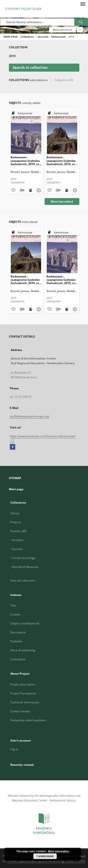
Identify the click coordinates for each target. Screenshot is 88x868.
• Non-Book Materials (25, 567)
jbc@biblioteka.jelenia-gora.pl (30, 416)
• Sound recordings (23, 558)
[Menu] (83, 4)
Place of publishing (23, 650)
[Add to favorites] (13, 190)
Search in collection (30, 67)
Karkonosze (59, 37)
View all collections (23, 581)
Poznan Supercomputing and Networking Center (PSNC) (46, 861)
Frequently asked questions (29, 720)
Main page (16, 489)
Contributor (18, 659)
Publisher (17, 641)
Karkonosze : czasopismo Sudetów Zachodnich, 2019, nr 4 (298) (26, 161)
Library (15, 513)
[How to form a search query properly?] (80, 30)
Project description (23, 684)
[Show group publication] (26, 113)
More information (58, 851)
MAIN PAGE (11, 37)
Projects (16, 522)
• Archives (17, 540)
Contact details (20, 711)
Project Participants (23, 693)
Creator (15, 614)
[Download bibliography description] (22, 190)
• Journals (43, 37)
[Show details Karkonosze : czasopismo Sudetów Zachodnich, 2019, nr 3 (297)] (74, 190)
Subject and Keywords (25, 623)
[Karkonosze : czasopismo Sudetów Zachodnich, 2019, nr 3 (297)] (62, 132)
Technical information (25, 702)
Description (18, 632)
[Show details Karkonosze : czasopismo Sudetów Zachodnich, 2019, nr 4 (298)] (38, 190)
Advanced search (63, 30)
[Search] (81, 22)
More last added (62, 202)
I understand (45, 856)
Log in (14, 749)
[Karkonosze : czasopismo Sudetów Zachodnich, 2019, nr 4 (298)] (26, 132)
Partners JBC (19, 531)
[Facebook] (13, 447)
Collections (27, 37)
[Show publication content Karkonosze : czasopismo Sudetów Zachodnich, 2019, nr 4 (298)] (30, 190)
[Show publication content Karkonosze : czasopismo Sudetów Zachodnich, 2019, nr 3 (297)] (66, 190)
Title (13, 605)
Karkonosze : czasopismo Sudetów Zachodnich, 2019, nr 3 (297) (62, 161)
